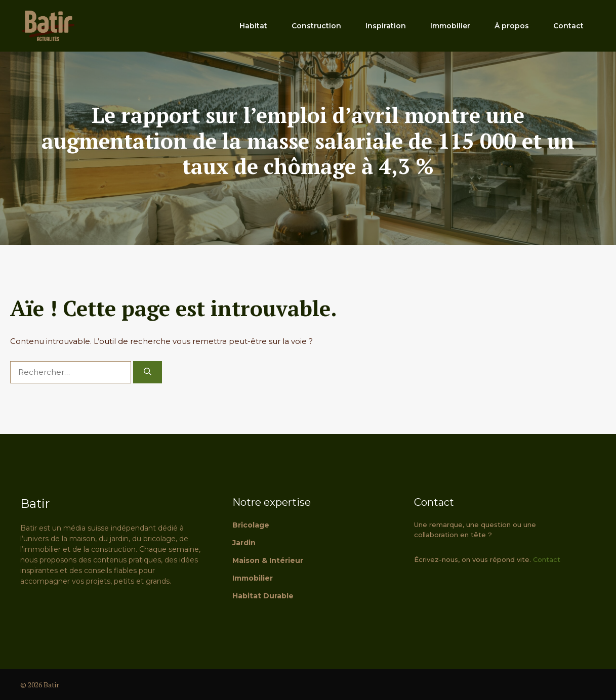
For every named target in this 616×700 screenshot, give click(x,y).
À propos (512, 26)
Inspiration (386, 26)
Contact (568, 26)
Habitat (253, 26)
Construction (316, 26)
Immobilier (450, 26)
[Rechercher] (148, 373)
